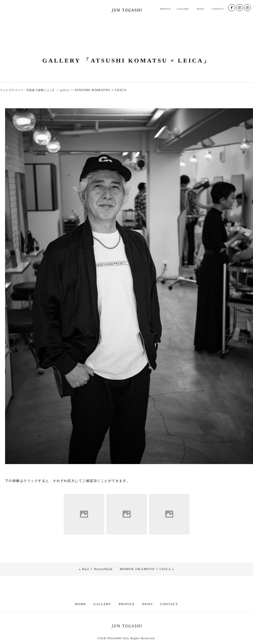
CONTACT (218, 9)
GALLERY (183, 9)
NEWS (200, 9)
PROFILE (166, 9)
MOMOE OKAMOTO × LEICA (145, 569)
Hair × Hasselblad (97, 569)
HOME (80, 604)
